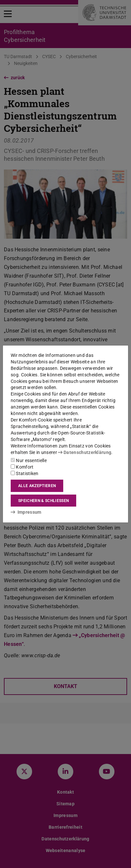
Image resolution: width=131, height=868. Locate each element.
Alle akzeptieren (37, 486)
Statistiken (25, 473)
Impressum (26, 512)
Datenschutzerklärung (85, 452)
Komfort (22, 467)
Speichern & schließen (43, 501)
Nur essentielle (29, 460)
